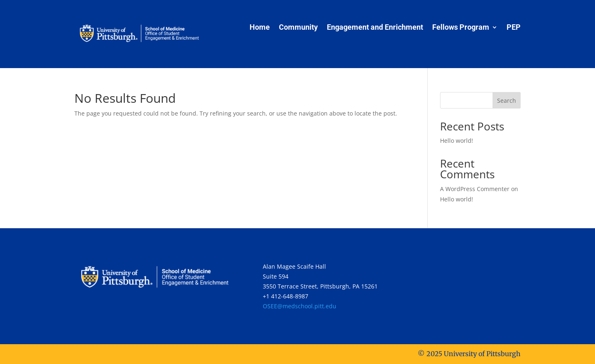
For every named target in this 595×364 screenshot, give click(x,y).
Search (507, 100)
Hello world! (457, 141)
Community (298, 28)
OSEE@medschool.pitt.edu (300, 306)
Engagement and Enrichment (375, 28)
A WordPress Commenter (475, 189)
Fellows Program (461, 28)
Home (260, 28)
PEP (514, 28)
